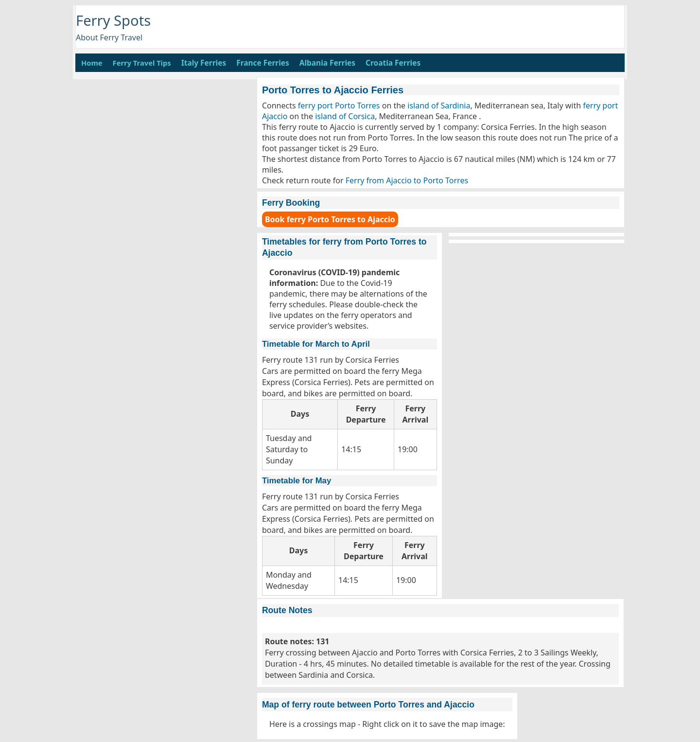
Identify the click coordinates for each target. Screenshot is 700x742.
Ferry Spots (113, 20)
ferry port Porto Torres (339, 106)
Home (92, 63)
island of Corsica (345, 116)
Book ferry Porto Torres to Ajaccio (330, 219)
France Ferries (263, 63)
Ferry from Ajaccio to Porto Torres (407, 180)
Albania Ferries (327, 63)
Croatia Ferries (393, 63)
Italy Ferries (204, 63)
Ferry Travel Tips (142, 63)
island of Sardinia (439, 106)
